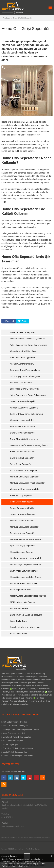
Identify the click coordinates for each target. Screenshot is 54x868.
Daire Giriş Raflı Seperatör (22, 458)
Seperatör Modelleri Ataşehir (23, 401)
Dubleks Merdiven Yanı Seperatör (25, 627)
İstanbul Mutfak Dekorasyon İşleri (15, 752)
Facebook (10, 321)
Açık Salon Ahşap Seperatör (23, 427)
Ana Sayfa (7, 18)
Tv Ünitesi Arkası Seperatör (22, 533)
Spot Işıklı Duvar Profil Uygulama (25, 370)
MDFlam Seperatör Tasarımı (23, 602)
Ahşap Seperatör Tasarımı (22, 552)
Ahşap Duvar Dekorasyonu (22, 364)
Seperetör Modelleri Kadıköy (23, 508)
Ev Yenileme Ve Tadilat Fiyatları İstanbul (17, 748)
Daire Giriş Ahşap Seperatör (23, 433)
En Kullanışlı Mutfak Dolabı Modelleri (16, 737)
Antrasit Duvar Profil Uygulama (24, 408)
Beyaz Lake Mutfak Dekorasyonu (15, 726)
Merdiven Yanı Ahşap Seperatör (24, 527)
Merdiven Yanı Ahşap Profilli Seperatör (27, 483)
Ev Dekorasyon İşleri (10, 745)
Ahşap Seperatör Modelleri (22, 420)
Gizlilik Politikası (7, 837)
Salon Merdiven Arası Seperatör (24, 471)
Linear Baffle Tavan (19, 621)
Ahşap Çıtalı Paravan (20, 608)
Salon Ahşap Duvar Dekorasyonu (25, 376)
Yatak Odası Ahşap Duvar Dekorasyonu (28, 395)
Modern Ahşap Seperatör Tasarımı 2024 (28, 596)
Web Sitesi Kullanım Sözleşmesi (25, 837)
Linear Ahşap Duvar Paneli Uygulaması (28, 339)
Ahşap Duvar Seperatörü (21, 383)
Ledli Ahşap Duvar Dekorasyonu (24, 389)
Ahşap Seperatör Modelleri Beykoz (26, 577)
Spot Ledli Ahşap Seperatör (22, 546)
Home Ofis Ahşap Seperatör (23, 452)
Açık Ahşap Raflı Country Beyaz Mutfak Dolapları (21, 729)
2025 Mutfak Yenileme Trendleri (14, 722)
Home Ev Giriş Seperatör (21, 496)
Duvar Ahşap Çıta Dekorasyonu (24, 439)
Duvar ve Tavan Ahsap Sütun (23, 332)
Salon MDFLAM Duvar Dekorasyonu (26, 414)
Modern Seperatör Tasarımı (22, 521)
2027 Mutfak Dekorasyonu (12, 741)
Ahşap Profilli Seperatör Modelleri (25, 489)
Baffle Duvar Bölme (19, 634)
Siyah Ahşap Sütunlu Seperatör (24, 571)
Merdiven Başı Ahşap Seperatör (24, 477)
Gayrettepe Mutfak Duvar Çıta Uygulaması (29, 445)
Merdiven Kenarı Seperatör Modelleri (27, 558)
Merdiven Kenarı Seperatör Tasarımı (26, 539)
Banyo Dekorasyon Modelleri (13, 733)
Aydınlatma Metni (44, 837)
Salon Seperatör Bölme (21, 590)
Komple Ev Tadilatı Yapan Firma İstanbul (17, 756)
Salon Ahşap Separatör (20, 464)
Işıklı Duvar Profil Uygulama (23, 357)
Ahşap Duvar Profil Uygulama (23, 351)
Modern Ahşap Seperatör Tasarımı (25, 564)
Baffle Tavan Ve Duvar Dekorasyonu (26, 615)
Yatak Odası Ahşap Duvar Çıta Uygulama (29, 345)
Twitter (24, 321)
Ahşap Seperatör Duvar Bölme (24, 583)
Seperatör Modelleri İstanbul (23, 514)
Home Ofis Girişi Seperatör (23, 18)
